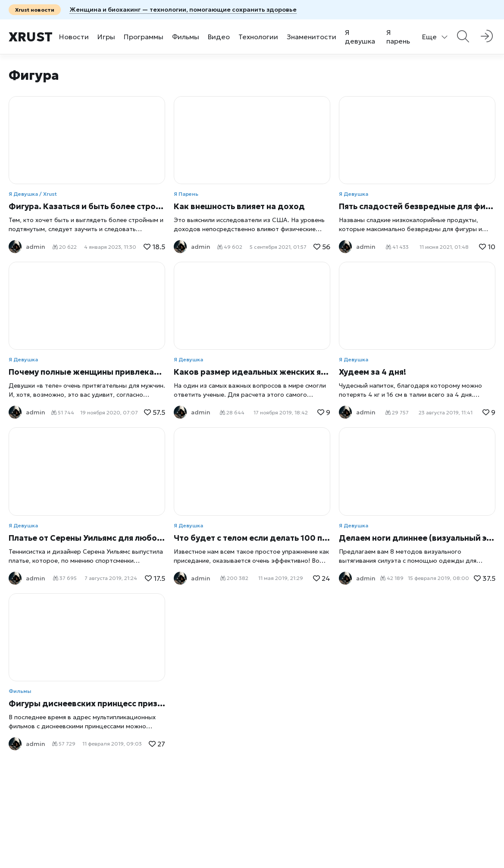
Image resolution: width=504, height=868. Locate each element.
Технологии (258, 37)
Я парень (398, 37)
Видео (219, 37)
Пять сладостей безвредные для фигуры (417, 206)
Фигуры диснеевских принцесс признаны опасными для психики (87, 703)
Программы (144, 37)
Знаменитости (311, 37)
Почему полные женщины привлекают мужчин (87, 372)
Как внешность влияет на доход (239, 206)
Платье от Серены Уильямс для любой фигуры (87, 538)
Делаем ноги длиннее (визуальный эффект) (417, 538)
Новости (74, 37)
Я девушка (360, 37)
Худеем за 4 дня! (373, 372)
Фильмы (186, 37)
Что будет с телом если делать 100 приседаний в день (252, 538)
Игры (106, 37)
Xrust (31, 37)
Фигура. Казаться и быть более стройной (87, 206)
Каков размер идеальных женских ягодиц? (252, 372)
